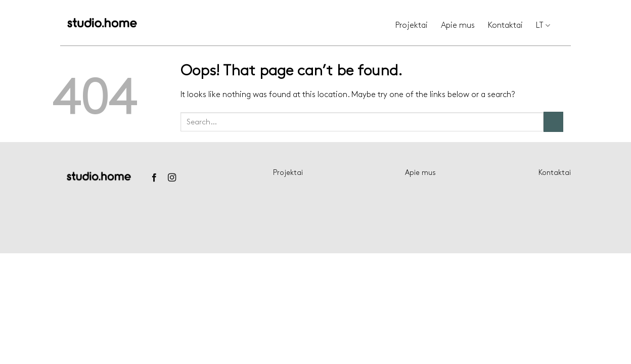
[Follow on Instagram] (172, 178)
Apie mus (458, 26)
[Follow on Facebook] (154, 178)
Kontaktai (505, 26)
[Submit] (553, 122)
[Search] (567, 26)
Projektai (412, 26)
